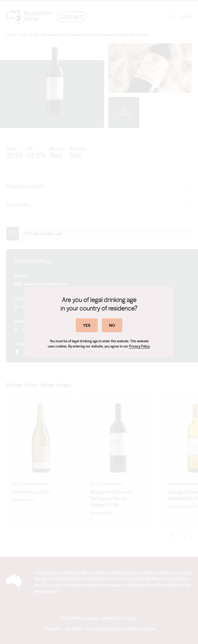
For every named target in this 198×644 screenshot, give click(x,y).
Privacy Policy (139, 346)
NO (112, 325)
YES (87, 325)
